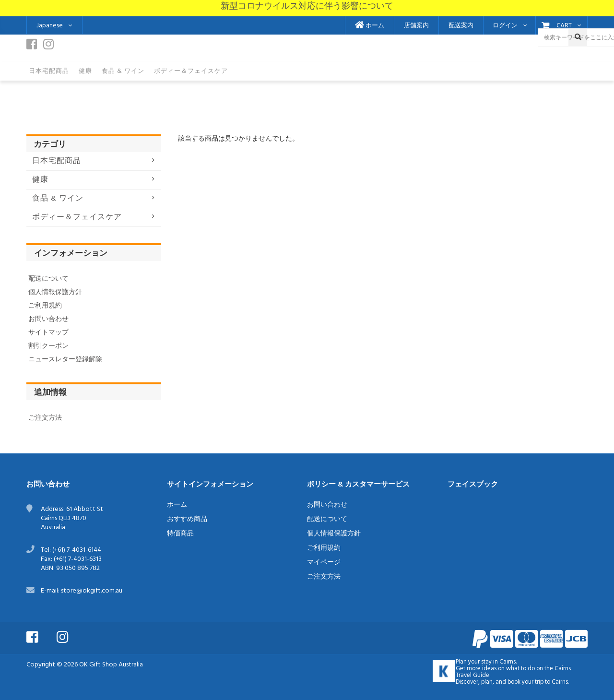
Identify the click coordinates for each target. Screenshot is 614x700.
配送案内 (461, 26)
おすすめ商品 (187, 519)
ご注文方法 (45, 418)
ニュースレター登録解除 (65, 360)
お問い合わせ (48, 319)
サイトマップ (48, 333)
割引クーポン (48, 346)
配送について (48, 279)
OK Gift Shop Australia (111, 665)
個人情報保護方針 (55, 292)
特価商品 (180, 534)
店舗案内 (416, 26)
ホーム (370, 26)
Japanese (50, 26)
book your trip (525, 682)
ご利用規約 (45, 306)
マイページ (324, 563)
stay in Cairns (498, 662)
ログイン (505, 26)
